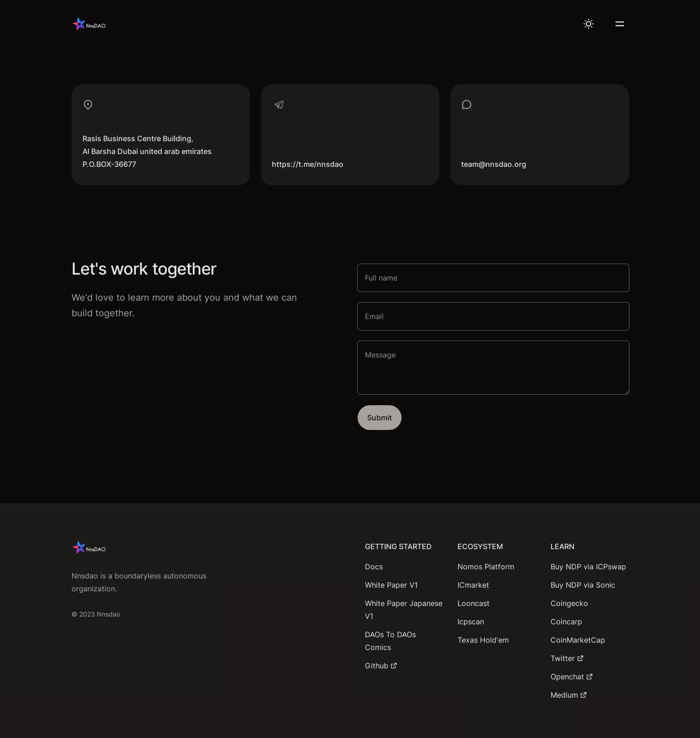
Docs (374, 567)
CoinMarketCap (578, 640)
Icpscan (471, 622)
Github (381, 666)
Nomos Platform (486, 567)
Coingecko (569, 603)
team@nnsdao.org (494, 164)
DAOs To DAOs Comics (390, 641)
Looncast (474, 603)
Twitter (567, 658)
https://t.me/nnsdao (308, 164)
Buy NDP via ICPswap (588, 567)
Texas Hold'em (483, 640)
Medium (569, 695)
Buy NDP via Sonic (583, 585)
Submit (380, 418)
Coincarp (566, 622)
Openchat (572, 677)
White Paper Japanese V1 (404, 610)
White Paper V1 (391, 585)
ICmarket (473, 585)
